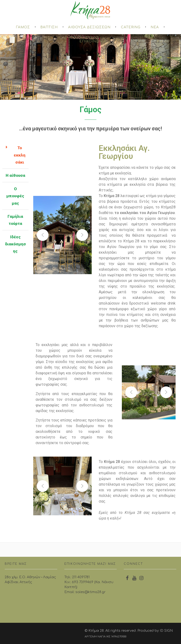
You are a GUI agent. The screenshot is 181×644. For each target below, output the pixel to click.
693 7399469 (83, 582)
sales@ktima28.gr (90, 592)
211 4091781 (81, 577)
